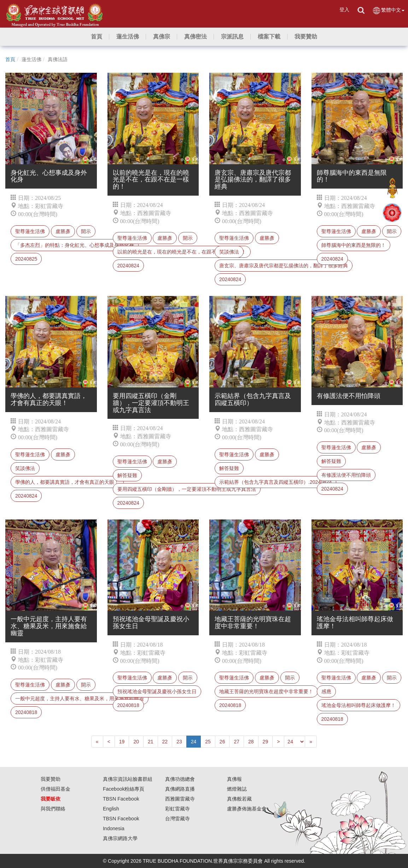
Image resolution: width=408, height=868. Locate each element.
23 (179, 742)
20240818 (26, 712)
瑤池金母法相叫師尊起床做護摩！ (359, 705)
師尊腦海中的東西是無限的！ (354, 245)
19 (122, 742)
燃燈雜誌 (237, 789)
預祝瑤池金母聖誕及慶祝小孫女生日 (157, 691)
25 (208, 742)
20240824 (128, 266)
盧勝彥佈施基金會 (247, 809)
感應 (326, 691)
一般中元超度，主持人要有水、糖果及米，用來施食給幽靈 (80, 698)
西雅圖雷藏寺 (180, 799)
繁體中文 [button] (388, 10)
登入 (344, 10)
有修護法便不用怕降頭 (346, 475)
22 (165, 742)
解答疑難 (127, 475)
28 (251, 742)
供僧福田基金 (56, 789)
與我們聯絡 (53, 809)
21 (151, 742)
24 (194, 742)
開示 (86, 231)
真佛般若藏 (239, 799)
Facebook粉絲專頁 (124, 789)
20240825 (26, 259)
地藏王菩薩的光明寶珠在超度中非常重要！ (266, 691)
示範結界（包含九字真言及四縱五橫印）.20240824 (275, 482)
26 (222, 742)
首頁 (10, 59)
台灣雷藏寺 (177, 819)
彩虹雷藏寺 (177, 809)
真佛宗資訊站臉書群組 (128, 779)
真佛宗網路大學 (120, 838)
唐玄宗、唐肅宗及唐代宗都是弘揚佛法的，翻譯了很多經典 (284, 266)
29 (266, 742)
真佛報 (234, 779)
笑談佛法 (229, 252)
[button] (128, 37)
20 (136, 742)
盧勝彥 (63, 231)
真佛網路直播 (180, 789)
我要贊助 (51, 779)
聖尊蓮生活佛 (30, 231)
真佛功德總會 (180, 779)
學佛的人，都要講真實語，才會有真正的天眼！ (67, 482)
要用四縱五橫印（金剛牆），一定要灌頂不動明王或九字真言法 (187, 489)
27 (237, 742)
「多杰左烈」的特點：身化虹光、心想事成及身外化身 (75, 245)
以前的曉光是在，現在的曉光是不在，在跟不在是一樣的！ (182, 252)
